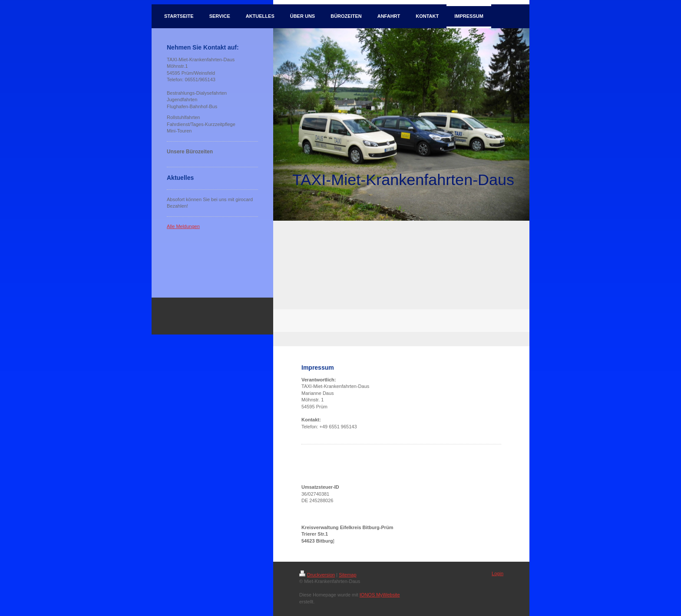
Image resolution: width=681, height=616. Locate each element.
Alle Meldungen (183, 226)
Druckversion (317, 575)
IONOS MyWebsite (380, 595)
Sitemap (347, 575)
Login (498, 573)
